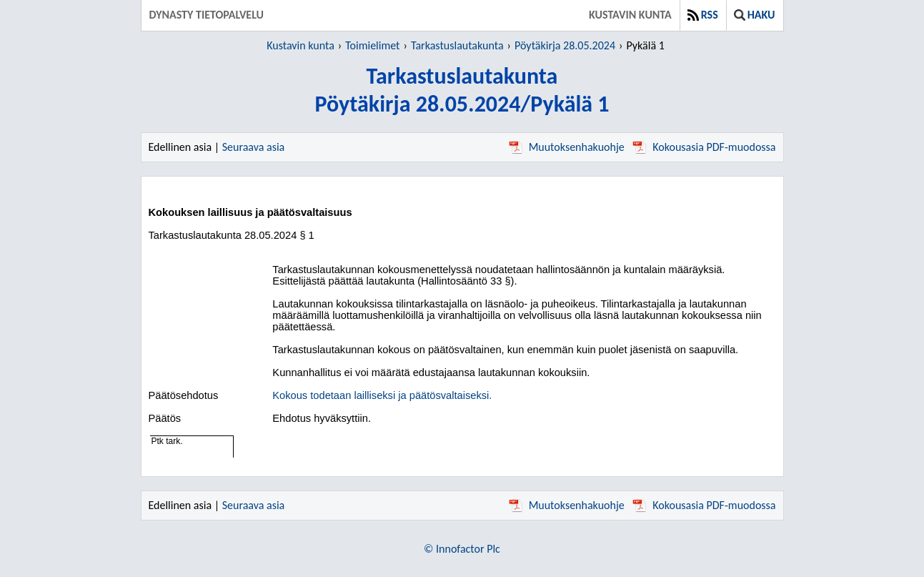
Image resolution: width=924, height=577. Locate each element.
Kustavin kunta (630, 15)
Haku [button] (755, 15)
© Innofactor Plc (462, 549)
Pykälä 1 (645, 45)
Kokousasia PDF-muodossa (704, 147)
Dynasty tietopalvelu (207, 15)
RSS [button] (703, 15)
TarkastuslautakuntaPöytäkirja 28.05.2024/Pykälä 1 (462, 90)
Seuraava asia (254, 147)
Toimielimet (372, 45)
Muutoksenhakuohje (567, 147)
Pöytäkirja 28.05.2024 (565, 45)
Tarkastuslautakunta (457, 45)
